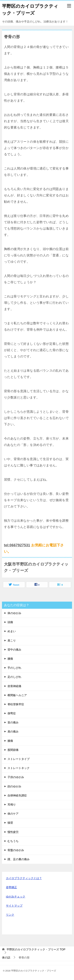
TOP (36, 949)
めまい (12, 631)
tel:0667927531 (17, 545)
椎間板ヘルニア (17, 695)
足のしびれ (14, 677)
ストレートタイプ (19, 759)
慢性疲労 (13, 832)
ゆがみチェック (16, 897)
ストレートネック (19, 768)
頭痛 (10, 622)
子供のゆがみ (16, 777)
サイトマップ (14, 906)
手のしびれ (14, 668)
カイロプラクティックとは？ (24, 878)
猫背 (10, 823)
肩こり (12, 641)
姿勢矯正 (11, 887)
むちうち (13, 841)
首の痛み (13, 722)
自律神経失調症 (17, 795)
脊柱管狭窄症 (16, 704)
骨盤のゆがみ (16, 850)
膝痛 (10, 741)
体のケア (13, 814)
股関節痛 (13, 750)
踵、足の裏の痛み (19, 859)
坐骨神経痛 (14, 686)
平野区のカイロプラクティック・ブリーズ (30, 9)
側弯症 (12, 713)
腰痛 (10, 659)
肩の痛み (13, 731)
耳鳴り (12, 805)
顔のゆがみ (14, 786)
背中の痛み (14, 650)
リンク (10, 915)
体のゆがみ (14, 613)
